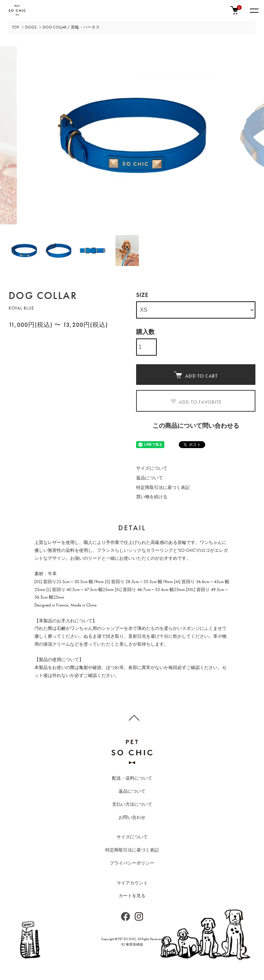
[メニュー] (254, 10)
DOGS (31, 27)
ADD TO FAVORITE (196, 402)
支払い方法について (132, 804)
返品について (150, 478)
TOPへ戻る (132, 717)
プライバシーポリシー (132, 863)
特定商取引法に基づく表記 (163, 487)
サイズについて (152, 468)
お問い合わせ (132, 817)
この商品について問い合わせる (196, 426)
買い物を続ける (152, 497)
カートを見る (132, 896)
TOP (15, 27)
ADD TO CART (196, 375)
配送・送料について (132, 778)
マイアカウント (132, 883)
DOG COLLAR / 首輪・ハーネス (71, 27)
